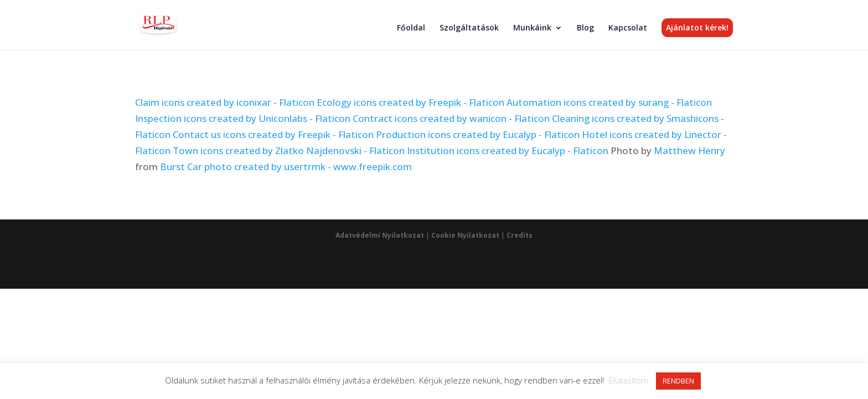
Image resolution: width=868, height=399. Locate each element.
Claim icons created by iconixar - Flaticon (225, 102)
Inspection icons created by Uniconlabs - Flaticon (243, 118)
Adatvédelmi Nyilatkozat (380, 235)
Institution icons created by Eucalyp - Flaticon (508, 150)
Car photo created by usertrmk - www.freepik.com (299, 167)
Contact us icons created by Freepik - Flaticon (273, 134)
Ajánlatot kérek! (697, 27)
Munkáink (532, 28)
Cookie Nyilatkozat (465, 235)
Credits (520, 235)
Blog (585, 28)
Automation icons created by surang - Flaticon (609, 102)
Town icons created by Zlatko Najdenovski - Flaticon (289, 150)
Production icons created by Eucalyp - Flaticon (478, 134)
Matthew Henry (689, 150)
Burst (172, 167)
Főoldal (411, 28)
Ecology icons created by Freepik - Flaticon (410, 102)
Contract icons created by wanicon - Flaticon (451, 118)
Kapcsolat (628, 28)
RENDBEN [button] (678, 381)
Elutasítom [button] (629, 380)
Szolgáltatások (469, 28)
